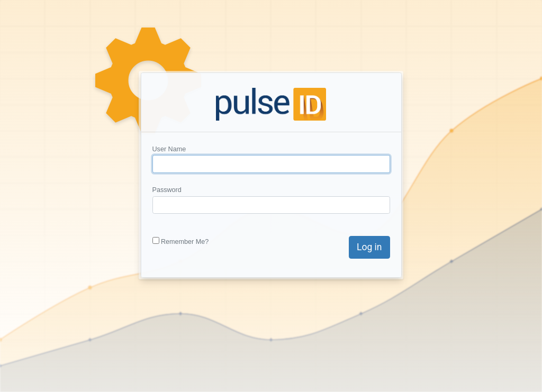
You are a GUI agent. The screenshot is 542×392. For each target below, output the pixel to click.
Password (167, 190)
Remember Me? (185, 242)
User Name (169, 149)
